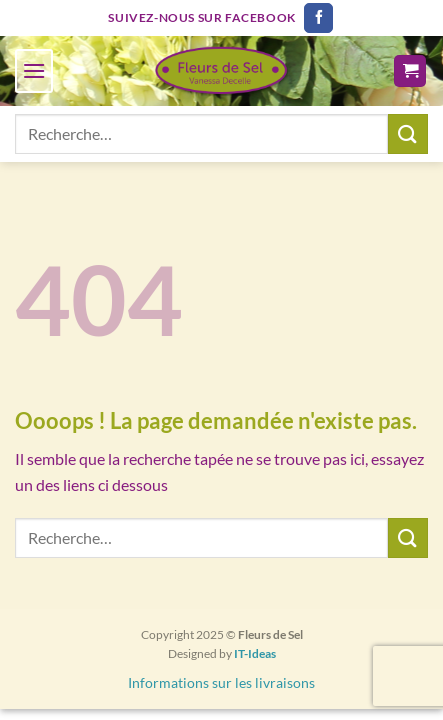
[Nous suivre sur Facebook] (318, 18)
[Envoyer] (408, 133)
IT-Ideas (255, 653)
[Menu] (34, 70)
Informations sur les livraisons (221, 682)
